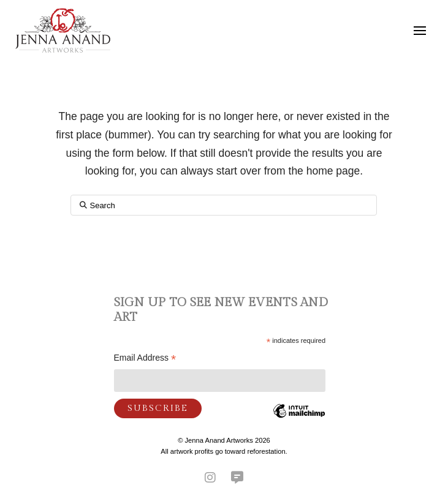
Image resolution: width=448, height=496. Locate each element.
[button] (420, 31)
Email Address (145, 359)
